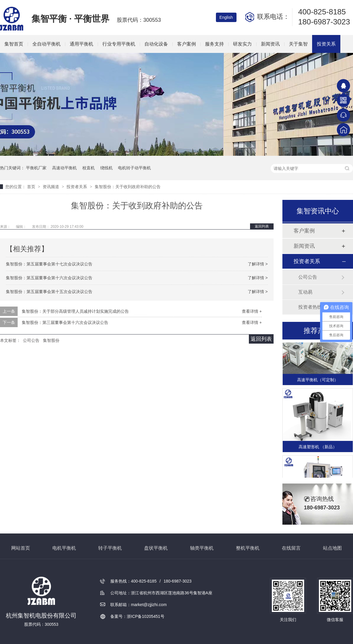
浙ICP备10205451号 (146, 616)
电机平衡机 (64, 548)
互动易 (305, 292)
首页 (32, 187)
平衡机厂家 (36, 168)
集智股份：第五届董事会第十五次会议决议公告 (49, 292)
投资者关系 (77, 187)
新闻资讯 (270, 44)
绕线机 (106, 168)
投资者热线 (310, 307)
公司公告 (31, 340)
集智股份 (51, 340)
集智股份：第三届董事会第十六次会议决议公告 (65, 322)
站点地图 (332, 548)
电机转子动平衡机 (134, 168)
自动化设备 (156, 44)
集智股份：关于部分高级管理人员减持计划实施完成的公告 (75, 311)
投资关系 (326, 44)
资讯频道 (51, 187)
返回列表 (262, 226)
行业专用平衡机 (119, 44)
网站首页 (21, 548)
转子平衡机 (110, 548)
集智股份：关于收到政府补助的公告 (128, 187)
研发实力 (242, 44)
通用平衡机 (81, 44)
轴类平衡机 (202, 548)
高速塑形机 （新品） (318, 447)
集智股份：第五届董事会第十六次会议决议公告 (49, 278)
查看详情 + (252, 311)
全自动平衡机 (46, 44)
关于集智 (298, 44)
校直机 (89, 168)
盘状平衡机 (156, 548)
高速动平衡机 (64, 168)
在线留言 (291, 548)
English (226, 17)
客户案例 (187, 44)
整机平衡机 (248, 548)
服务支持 (214, 44)
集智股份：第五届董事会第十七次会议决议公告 (49, 264)
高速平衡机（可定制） (318, 380)
